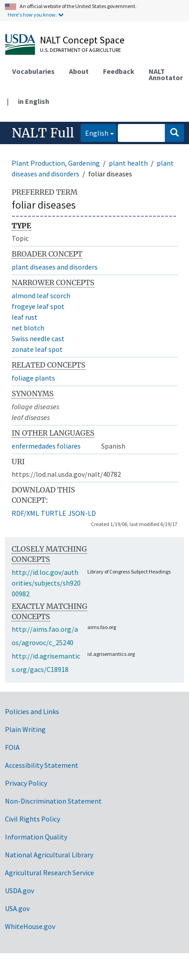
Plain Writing (25, 729)
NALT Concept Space (82, 40)
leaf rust (25, 317)
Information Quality (36, 837)
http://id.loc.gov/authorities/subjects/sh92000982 (46, 583)
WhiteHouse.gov (30, 926)
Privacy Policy (26, 783)
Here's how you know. (32, 15)
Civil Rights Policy (32, 819)
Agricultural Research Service (49, 873)
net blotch (28, 328)
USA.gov (17, 908)
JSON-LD (82, 513)
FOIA (12, 747)
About (79, 71)
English (94, 132)
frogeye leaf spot (38, 306)
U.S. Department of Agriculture (80, 50)
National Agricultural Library (49, 855)
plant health (128, 163)
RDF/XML (25, 513)
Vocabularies (33, 71)
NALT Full (43, 133)
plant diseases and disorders (55, 267)
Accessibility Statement (42, 765)
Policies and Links (32, 711)
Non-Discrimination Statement (53, 801)
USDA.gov (19, 890)
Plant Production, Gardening (56, 163)
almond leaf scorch (41, 295)
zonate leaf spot (37, 349)
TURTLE (54, 513)
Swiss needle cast (38, 338)
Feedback (119, 71)
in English (34, 101)
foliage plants (33, 378)
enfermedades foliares (46, 446)
